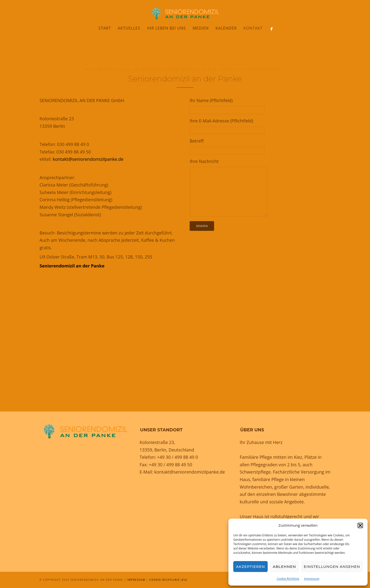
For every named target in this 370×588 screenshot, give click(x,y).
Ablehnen (284, 567)
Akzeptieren (250, 567)
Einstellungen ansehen (332, 567)
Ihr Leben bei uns (166, 28)
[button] (360, 525)
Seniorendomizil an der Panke (72, 266)
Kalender (226, 28)
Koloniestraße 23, (157, 442)
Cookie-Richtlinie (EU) (168, 580)
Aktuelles (129, 28)
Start (105, 28)
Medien (201, 28)
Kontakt (253, 28)
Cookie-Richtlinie (288, 579)
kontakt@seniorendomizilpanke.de (88, 159)
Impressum (312, 579)
